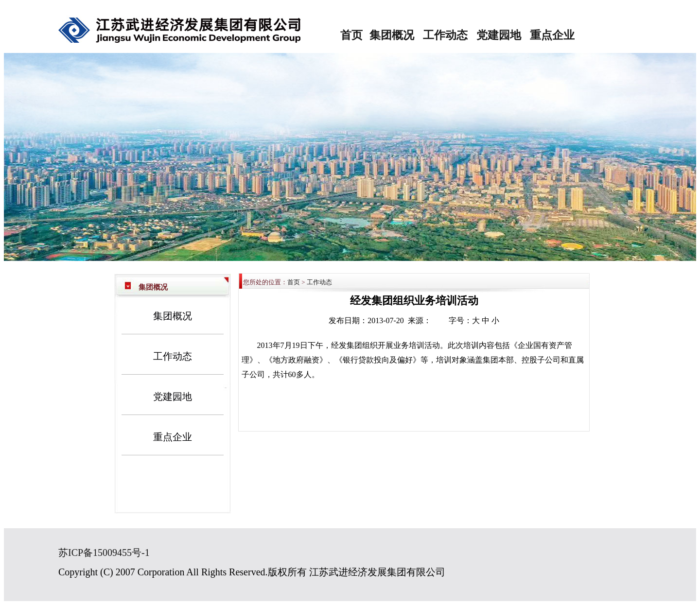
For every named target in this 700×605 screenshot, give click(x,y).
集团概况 (392, 35)
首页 (351, 35)
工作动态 (445, 35)
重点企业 (552, 35)
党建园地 (499, 35)
